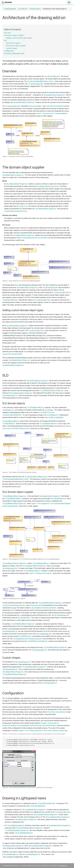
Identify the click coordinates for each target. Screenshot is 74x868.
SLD (5, 41)
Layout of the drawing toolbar (12, 354)
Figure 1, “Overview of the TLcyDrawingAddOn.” (52, 114)
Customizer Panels (36, 605)
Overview (7, 33)
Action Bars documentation (57, 712)
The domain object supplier (14, 35)
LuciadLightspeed (10, 9)
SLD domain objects (13, 43)
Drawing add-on (35, 9)
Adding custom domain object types (19, 38)
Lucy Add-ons (23, 9)
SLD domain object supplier (16, 46)
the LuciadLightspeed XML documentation (34, 238)
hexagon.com (63, 866)
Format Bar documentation (54, 106)
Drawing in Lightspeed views (14, 53)
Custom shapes (12, 48)
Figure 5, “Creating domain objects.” (41, 573)
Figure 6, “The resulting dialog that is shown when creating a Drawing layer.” (44, 731)
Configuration (9, 51)
